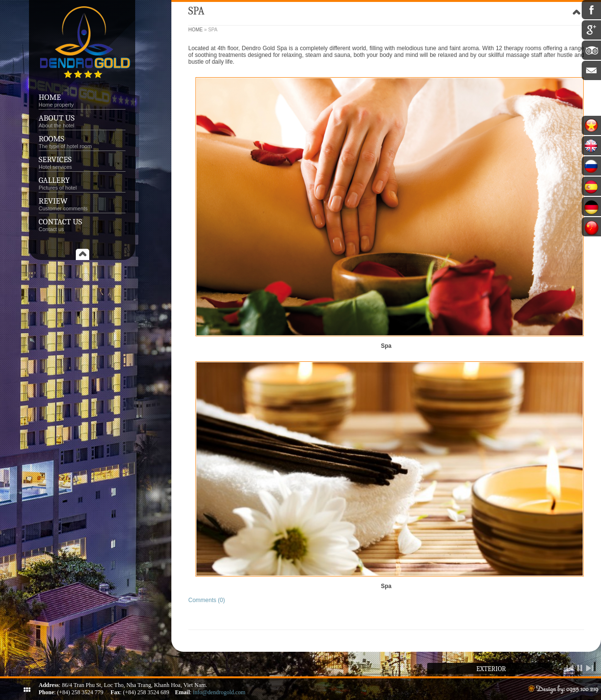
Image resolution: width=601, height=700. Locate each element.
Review (53, 201)
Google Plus (591, 30)
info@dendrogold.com (219, 692)
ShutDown (27, 689)
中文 (591, 227)
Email (591, 70)
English (591, 146)
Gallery (54, 180)
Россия (591, 166)
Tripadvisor (591, 50)
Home (50, 97)
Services (82, 162)
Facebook (591, 10)
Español (591, 186)
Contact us (60, 222)
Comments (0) (207, 600)
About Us (56, 118)
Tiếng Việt (591, 125)
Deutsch (591, 206)
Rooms (51, 139)
